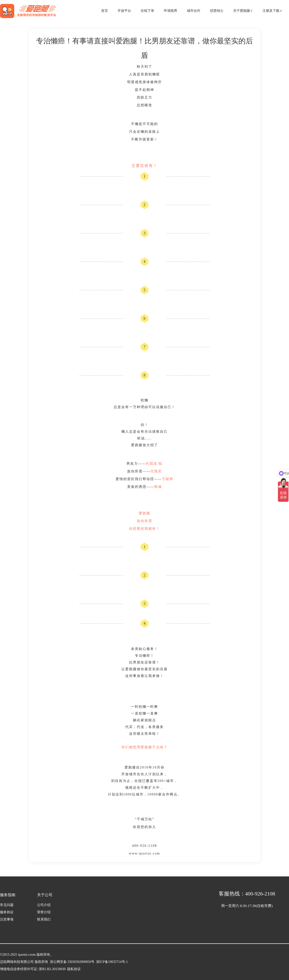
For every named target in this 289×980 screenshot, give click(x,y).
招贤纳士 (217, 11)
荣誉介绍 (44, 912)
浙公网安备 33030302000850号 (72, 962)
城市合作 (194, 11)
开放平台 (124, 11)
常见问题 (7, 905)
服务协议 (7, 912)
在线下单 (147, 11)
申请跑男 (171, 11)
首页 (105, 11)
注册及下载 (272, 11)
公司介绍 (44, 905)
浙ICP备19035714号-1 (111, 962)
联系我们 (44, 919)
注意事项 (7, 919)
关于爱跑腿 (243, 11)
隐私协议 (74, 969)
